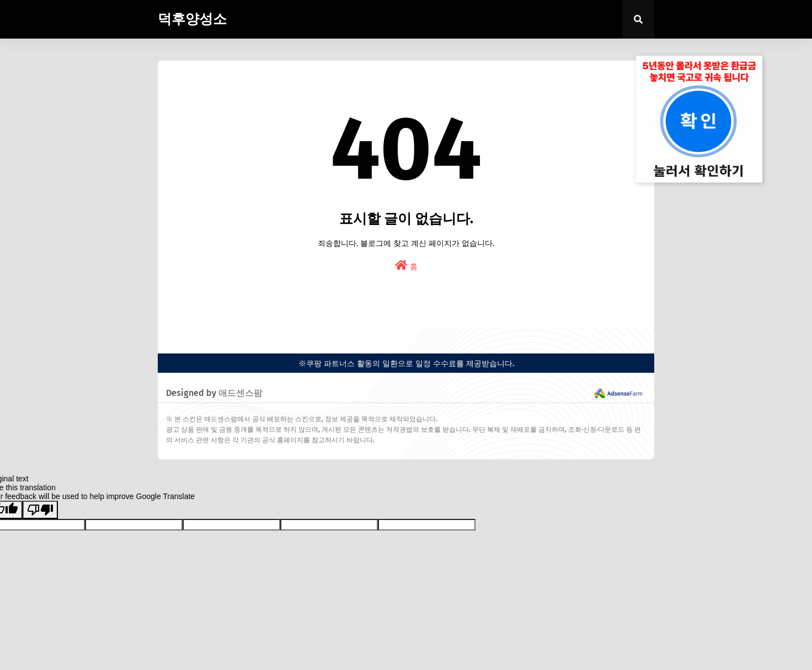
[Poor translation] (40, 510)
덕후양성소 (192, 19)
